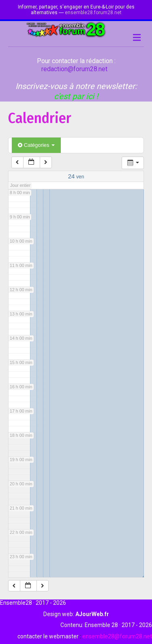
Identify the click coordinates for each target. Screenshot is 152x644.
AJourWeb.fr (92, 614)
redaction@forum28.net (74, 69)
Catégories (36, 145)
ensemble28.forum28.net (93, 13)
